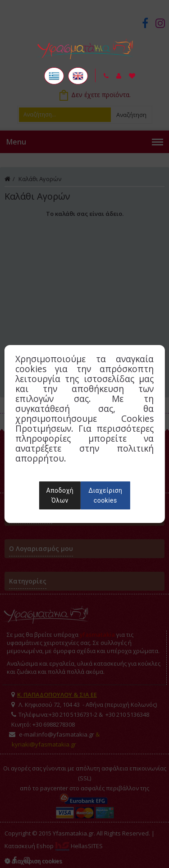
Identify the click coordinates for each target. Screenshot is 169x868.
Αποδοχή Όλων (60, 495)
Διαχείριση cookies (105, 495)
